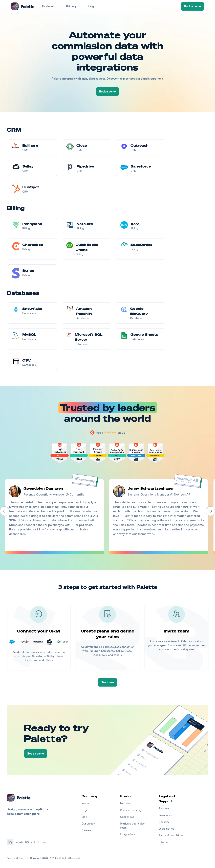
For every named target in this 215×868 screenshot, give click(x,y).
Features (48, 6)
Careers (86, 830)
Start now (107, 682)
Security (164, 822)
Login (85, 810)
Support (164, 808)
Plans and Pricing (131, 810)
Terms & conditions (171, 835)
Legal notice (166, 829)
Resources (165, 815)
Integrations (128, 834)
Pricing (71, 6)
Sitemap (164, 842)
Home (85, 803)
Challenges (127, 817)
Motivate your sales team (132, 826)
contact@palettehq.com (32, 842)
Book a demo (192, 6)
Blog (91, 6)
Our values (88, 824)
